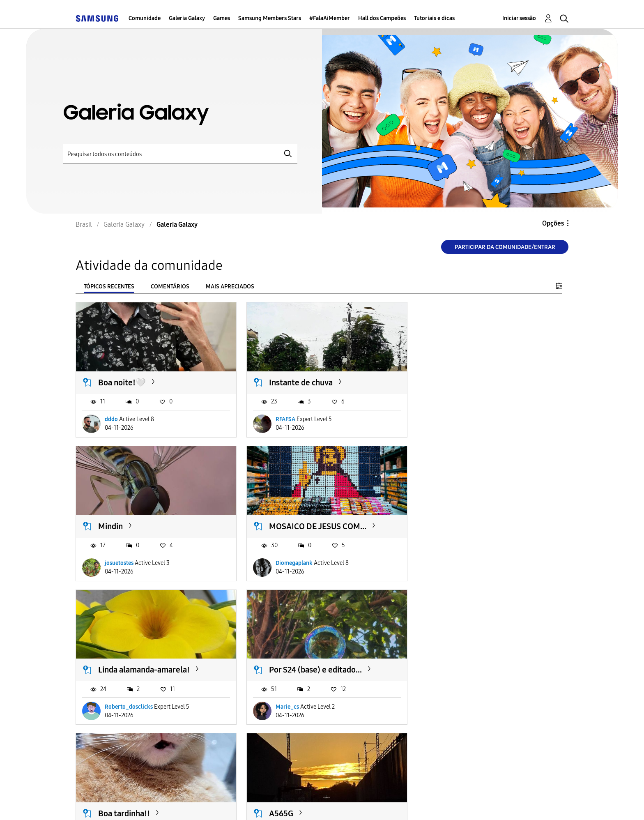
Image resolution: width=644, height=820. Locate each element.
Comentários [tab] (170, 287)
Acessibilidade (112, 803)
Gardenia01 (119, 703)
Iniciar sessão (519, 18)
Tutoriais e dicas (434, 18)
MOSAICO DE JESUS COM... (147, 523)
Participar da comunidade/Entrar (505, 247)
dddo (111, 418)
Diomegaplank (123, 560)
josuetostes (454, 418)
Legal (326, 803)
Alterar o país (384, 802)
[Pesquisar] (180, 154)
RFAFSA (282, 418)
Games (222, 18)
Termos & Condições (194, 803)
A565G (278, 666)
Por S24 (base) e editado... (480, 523)
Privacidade (271, 803)
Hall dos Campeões (382, 18)
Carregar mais (105, 753)
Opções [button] (553, 223)
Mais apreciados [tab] (230, 287)
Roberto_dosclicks (296, 560)
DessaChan (453, 703)
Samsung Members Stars (270, 18)
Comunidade (145, 18)
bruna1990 (286, 703)
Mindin (446, 381)
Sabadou (449, 666)
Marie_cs (452, 560)
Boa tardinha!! (124, 666)
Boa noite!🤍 (122, 381)
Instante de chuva (298, 381)
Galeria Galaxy (187, 18)
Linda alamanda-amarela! (312, 523)
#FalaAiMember (330, 18)
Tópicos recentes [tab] (109, 287)
